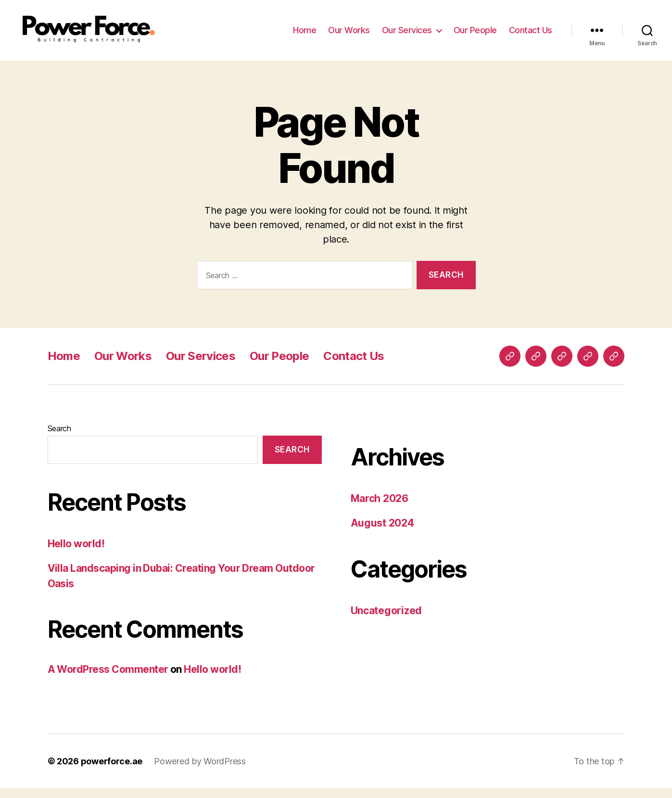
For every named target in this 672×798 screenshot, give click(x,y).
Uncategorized (387, 620)
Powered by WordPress (200, 771)
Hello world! (76, 553)
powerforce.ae (112, 771)
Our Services (407, 35)
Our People (475, 35)
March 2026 (380, 508)
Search (59, 438)
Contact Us (531, 35)
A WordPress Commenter (108, 679)
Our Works (349, 35)
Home (304, 35)
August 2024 (382, 533)
